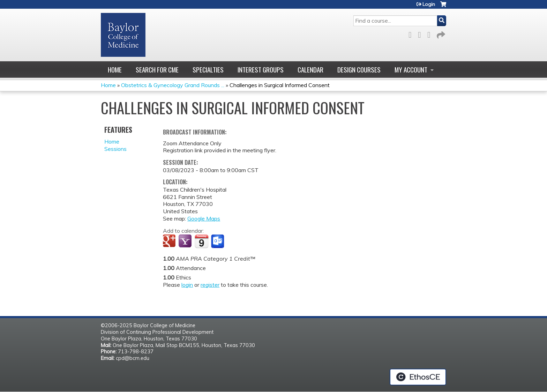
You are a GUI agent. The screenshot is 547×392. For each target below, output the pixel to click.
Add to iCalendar (201, 241)
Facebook (412, 34)
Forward (440, 34)
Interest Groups (261, 70)
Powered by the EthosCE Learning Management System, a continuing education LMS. (418, 377)
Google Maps (204, 218)
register (210, 285)
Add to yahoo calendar (186, 241)
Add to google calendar (170, 241)
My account (411, 70)
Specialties (208, 70)
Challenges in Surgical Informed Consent (280, 85)
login (187, 285)
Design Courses (359, 70)
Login (429, 4)
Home (115, 70)
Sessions (115, 149)
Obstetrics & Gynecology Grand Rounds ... (173, 85)
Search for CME (157, 70)
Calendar (310, 70)
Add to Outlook (218, 241)
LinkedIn (431, 34)
